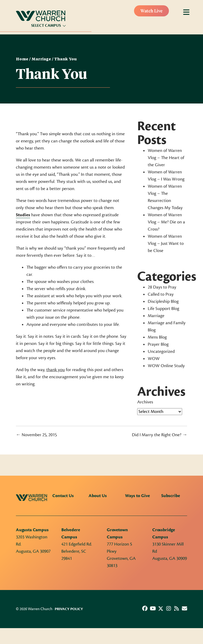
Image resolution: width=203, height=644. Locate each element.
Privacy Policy (69, 609)
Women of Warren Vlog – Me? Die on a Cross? (166, 222)
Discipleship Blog (163, 301)
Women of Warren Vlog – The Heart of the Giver (166, 158)
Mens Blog (157, 337)
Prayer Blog (158, 344)
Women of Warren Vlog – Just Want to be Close (166, 244)
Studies (23, 215)
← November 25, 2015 (36, 435)
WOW (154, 359)
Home (22, 59)
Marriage (41, 59)
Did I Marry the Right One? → (160, 435)
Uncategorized (161, 352)
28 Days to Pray (162, 287)
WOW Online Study (166, 366)
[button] (145, 609)
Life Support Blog (163, 309)
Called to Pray (161, 294)
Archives (145, 402)
